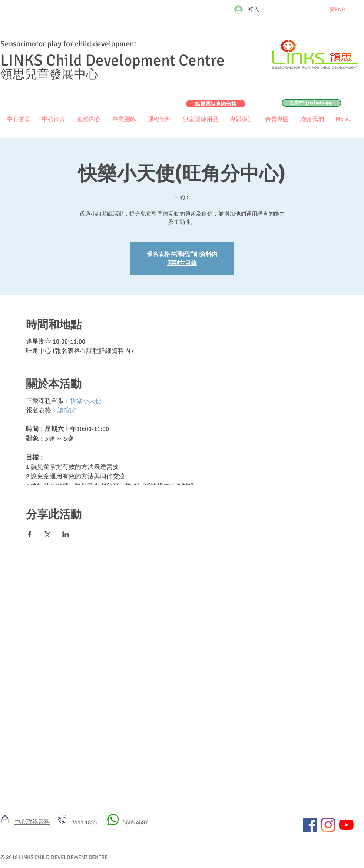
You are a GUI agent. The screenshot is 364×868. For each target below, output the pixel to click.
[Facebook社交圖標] (310, 825)
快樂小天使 (86, 401)
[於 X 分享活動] (48, 534)
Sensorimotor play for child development (68, 44)
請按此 (67, 410)
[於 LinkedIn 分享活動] (66, 534)
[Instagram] (328, 825)
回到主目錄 (182, 263)
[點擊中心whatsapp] (312, 103)
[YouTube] (346, 825)
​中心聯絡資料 (32, 822)
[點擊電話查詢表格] (216, 104)
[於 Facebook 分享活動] (29, 534)
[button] (277, 120)
